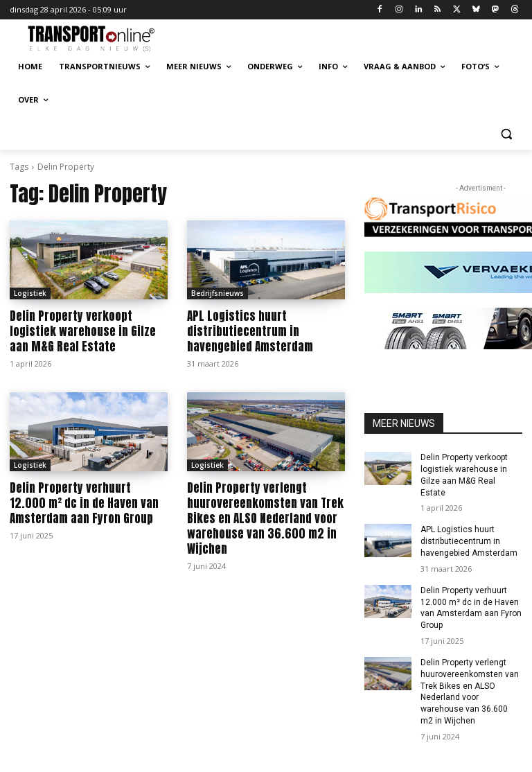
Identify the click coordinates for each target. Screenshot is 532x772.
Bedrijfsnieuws (218, 293)
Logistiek (30, 293)
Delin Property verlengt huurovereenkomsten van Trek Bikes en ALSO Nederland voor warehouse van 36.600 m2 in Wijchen (265, 518)
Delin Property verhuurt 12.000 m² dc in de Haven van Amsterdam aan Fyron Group (84, 503)
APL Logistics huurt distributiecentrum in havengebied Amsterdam (250, 331)
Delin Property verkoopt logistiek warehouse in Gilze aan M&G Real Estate (83, 331)
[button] (506, 133)
